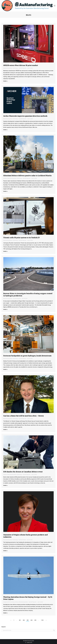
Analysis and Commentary (9, 602)
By (22, 68)
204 (31, 620)
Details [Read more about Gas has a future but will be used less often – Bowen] (5, 430)
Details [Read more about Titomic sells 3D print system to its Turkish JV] (5, 251)
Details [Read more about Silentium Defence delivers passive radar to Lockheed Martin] (5, 191)
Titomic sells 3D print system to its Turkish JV (22, 238)
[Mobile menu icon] (55, 6)
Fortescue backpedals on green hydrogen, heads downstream (27, 356)
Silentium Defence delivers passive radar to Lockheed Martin (27, 176)
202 (24, 620)
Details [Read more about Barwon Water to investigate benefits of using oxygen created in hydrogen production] (5, 309)
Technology (15, 68)
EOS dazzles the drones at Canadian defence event (23, 472)
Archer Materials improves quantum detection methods (25, 116)
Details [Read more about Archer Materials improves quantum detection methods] (5, 130)
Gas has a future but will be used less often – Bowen (24, 416)
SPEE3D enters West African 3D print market (21, 65)
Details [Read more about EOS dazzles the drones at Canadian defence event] (5, 485)
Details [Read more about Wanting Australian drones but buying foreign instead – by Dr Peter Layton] (5, 613)
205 (35, 620)
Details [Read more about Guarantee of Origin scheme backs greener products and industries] (5, 551)
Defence (5, 178)
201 (20, 620)
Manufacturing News (8, 68)
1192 (42, 620)
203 (28, 620)
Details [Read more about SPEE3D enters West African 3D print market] (5, 81)
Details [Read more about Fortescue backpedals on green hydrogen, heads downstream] (5, 369)
